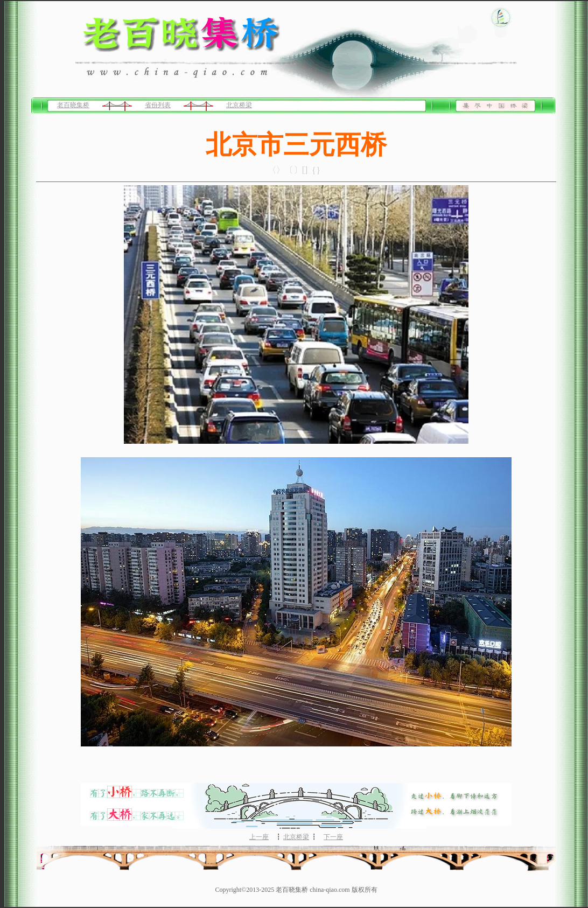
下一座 (333, 837)
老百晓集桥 (73, 105)
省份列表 (158, 105)
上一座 (259, 837)
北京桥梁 (239, 105)
